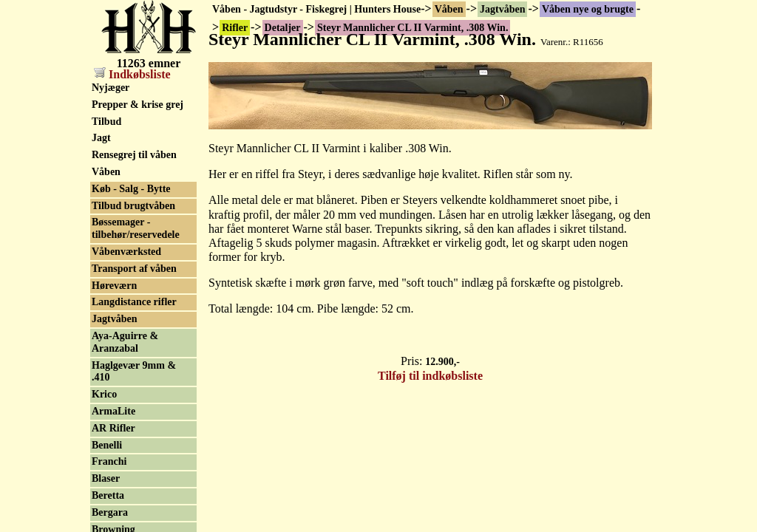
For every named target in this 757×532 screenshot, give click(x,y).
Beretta (108, 495)
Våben (449, 9)
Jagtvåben (502, 9)
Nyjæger (111, 88)
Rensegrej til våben (134, 155)
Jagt (101, 138)
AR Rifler (113, 428)
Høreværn (114, 286)
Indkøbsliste (132, 74)
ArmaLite (113, 411)
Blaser (106, 478)
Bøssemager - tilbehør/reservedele (136, 228)
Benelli (107, 445)
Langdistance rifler (134, 302)
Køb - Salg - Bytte (131, 189)
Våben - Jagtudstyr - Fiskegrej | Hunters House (316, 9)
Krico (104, 394)
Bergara (110, 512)
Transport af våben (134, 269)
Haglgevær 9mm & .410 (134, 372)
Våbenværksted (126, 252)
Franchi (109, 461)
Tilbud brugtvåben (133, 206)
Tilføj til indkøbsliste (430, 376)
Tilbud (106, 122)
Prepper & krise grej (138, 105)
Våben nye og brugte (588, 9)
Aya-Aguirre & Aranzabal (125, 342)
